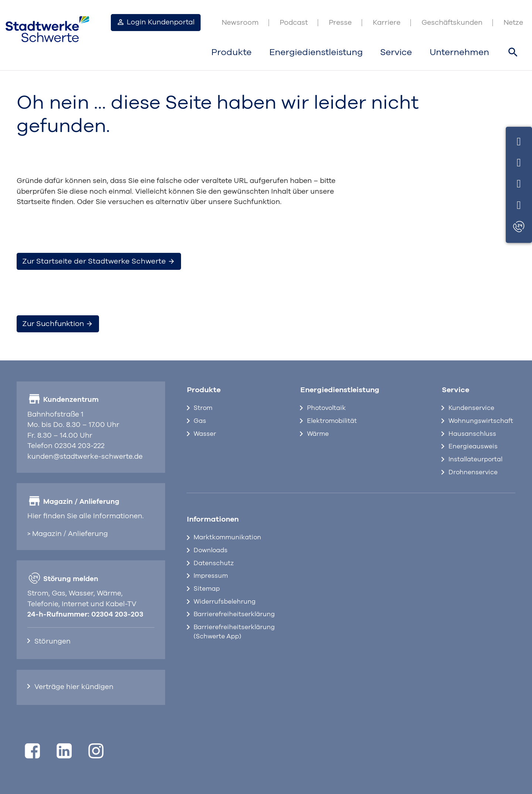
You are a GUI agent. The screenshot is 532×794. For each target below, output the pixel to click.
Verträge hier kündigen (74, 687)
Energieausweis (473, 447)
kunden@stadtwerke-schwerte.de (85, 457)
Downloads (211, 550)
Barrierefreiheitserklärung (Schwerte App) (234, 632)
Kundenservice (471, 408)
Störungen (52, 642)
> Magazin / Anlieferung (68, 534)
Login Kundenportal (156, 22)
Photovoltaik (326, 408)
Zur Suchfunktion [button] (58, 324)
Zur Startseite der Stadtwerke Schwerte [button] (99, 261)
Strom (203, 408)
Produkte (231, 52)
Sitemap (207, 589)
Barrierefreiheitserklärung (234, 614)
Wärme (318, 434)
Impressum (211, 576)
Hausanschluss (472, 434)
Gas (200, 421)
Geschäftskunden (452, 23)
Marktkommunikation (227, 537)
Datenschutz (214, 563)
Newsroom (240, 23)
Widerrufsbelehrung (225, 602)
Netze (513, 23)
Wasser (205, 434)
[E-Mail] (519, 183)
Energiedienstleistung (316, 52)
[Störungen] (519, 227)
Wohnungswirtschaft (481, 421)
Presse (340, 23)
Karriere (387, 23)
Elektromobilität (332, 421)
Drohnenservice (473, 472)
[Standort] (519, 204)
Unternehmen (459, 52)
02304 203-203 (117, 615)
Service (396, 52)
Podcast (294, 23)
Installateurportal (475, 459)
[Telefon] (519, 161)
